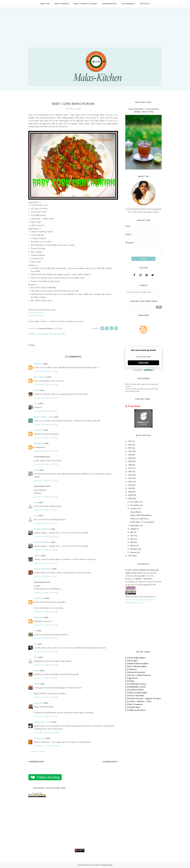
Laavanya (38, 703)
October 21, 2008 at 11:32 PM (46, 593)
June (132, 535)
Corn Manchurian (36, 313)
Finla (36, 470)
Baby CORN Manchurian (141, 515)
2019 (130, 461)
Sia (35, 644)
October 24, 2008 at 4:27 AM (46, 652)
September (135, 525)
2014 (130, 478)
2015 (130, 475)
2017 (130, 468)
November (135, 505)
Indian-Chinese (57, 334)
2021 (130, 455)
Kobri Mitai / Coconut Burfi (142, 522)
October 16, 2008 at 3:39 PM (46, 385)
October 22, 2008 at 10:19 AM (46, 612)
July (132, 532)
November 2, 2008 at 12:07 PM (47, 746)
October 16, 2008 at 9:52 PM (46, 464)
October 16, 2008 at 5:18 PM (45, 411)
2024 (130, 445)
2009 (130, 495)
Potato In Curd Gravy (140, 519)
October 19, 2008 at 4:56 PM (46, 550)
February (134, 549)
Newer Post (37, 762)
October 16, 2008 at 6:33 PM (46, 424)
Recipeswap (40, 738)
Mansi (37, 684)
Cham (37, 390)
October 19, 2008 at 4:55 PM (46, 537)
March (133, 546)
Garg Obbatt (136, 512)
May (132, 539)
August (133, 529)
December (135, 502)
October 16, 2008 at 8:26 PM (46, 438)
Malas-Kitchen (89, 865)
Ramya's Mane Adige (44, 417)
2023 (130, 448)
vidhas (37, 556)
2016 (130, 472)
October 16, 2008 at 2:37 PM (46, 371)
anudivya (38, 364)
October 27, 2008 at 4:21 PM (46, 716)
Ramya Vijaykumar (43, 569)
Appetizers (42, 334)
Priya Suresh (40, 377)
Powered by (144, 370)
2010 (130, 492)
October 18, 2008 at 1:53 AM (45, 510)
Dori (36, 403)
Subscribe (143, 363)
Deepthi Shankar (42, 529)
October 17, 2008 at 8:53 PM (46, 497)
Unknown (39, 430)
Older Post (109, 762)
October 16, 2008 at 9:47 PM (46, 451)
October (134, 509)
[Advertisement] (95, 24)
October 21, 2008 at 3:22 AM (46, 563)
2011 (130, 488)
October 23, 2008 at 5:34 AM (46, 638)
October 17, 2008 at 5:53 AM (46, 481)
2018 (130, 465)
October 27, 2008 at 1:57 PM (46, 678)
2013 (130, 482)
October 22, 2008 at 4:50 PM (46, 625)
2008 (130, 498)
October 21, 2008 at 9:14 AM (45, 576)
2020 (130, 458)
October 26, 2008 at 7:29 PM (46, 665)
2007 (130, 556)
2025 (130, 441)
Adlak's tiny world (43, 722)
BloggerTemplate (107, 865)
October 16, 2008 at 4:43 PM (46, 398)
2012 (130, 485)
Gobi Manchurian (36, 316)
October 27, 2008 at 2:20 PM (46, 697)
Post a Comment (39, 751)
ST (35, 631)
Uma (36, 502)
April (132, 542)
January (134, 552)
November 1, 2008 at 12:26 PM (46, 733)
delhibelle (39, 443)
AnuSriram (39, 598)
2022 (130, 451)
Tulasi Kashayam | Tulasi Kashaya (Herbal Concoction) (144, 110)
